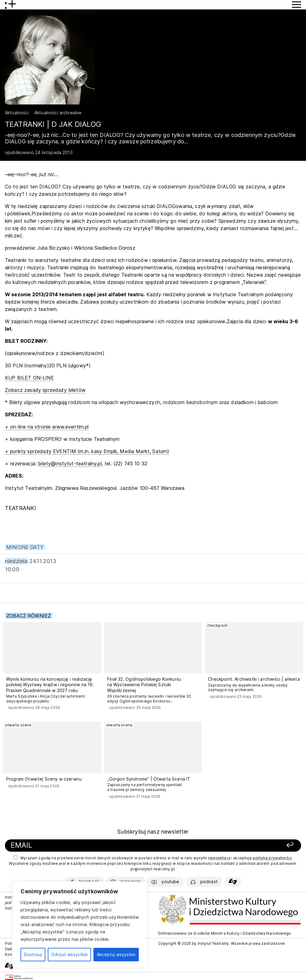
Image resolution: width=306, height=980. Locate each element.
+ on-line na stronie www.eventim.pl (47, 427)
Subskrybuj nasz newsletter (153, 832)
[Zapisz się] (239, 845)
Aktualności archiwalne (58, 113)
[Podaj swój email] (96, 845)
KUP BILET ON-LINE (29, 378)
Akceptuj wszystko (116, 954)
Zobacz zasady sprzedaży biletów (45, 390)
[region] (80, 925)
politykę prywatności (272, 858)
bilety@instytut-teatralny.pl (70, 464)
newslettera (219, 858)
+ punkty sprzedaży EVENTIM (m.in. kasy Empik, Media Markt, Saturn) (87, 451)
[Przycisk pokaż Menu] (297, 5)
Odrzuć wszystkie (69, 954)
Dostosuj (33, 954)
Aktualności (17, 113)
